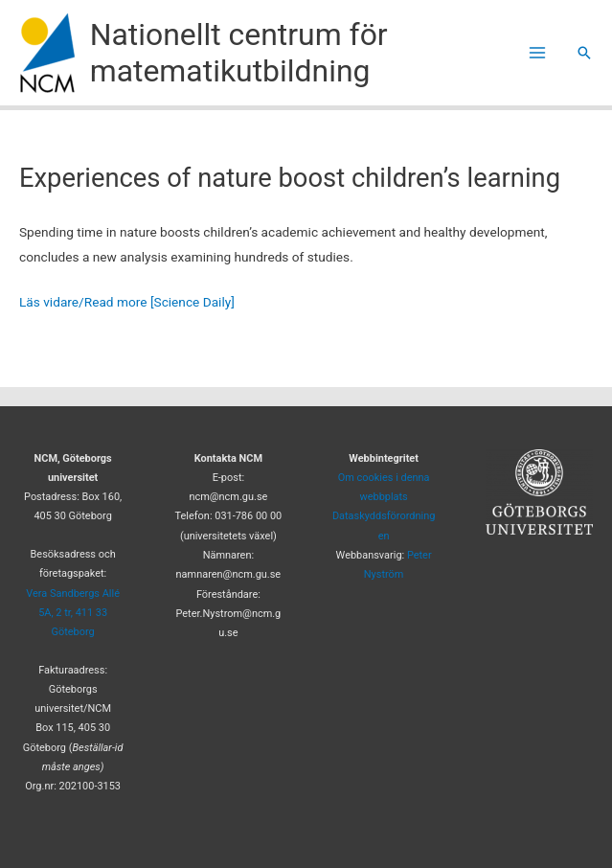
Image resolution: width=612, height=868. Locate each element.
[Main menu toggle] (538, 53)
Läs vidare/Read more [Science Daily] (127, 302)
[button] (584, 53)
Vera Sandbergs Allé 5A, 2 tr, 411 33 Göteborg (73, 613)
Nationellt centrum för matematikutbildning (239, 53)
